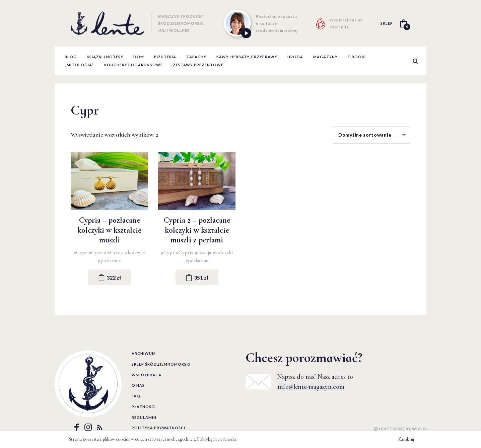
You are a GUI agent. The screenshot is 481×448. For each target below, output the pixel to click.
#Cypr (81, 252)
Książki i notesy (105, 57)
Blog (71, 57)
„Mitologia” (79, 65)
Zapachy (196, 57)
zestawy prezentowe (198, 65)
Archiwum (144, 353)
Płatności (144, 407)
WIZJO (419, 429)
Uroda (295, 57)
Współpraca (147, 375)
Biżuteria (165, 57)
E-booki (357, 57)
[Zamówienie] (372, 135)
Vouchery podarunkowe (133, 65)
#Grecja (116, 252)
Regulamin (144, 417)
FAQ (136, 396)
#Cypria (98, 252)
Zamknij (406, 439)
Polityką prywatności (216, 439)
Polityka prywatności (158, 428)
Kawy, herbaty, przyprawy (247, 57)
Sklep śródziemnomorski (161, 364)
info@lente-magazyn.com (311, 387)
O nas (138, 385)
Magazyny (325, 57)
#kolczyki (135, 252)
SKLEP (387, 23)
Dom (139, 57)
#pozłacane (109, 260)
